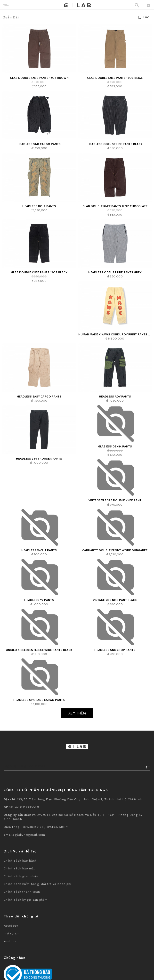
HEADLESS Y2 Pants (39, 600)
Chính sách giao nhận (21, 876)
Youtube (10, 941)
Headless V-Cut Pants (39, 550)
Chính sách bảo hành (20, 861)
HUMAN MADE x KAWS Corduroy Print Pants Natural (115, 334)
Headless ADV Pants (115, 396)
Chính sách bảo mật (19, 868)
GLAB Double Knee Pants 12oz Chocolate (115, 206)
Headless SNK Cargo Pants (39, 144)
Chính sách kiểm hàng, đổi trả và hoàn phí (37, 884)
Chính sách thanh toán (22, 892)
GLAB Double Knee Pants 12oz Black (39, 272)
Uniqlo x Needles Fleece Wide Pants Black (39, 650)
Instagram (12, 933)
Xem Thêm (77, 713)
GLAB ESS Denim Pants (115, 446)
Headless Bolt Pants (39, 206)
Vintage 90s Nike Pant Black (115, 600)
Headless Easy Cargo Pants (39, 396)
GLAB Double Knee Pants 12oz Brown (39, 78)
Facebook (11, 926)
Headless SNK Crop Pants (115, 650)
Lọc (143, 17)
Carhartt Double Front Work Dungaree (115, 550)
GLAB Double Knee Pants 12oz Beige (115, 78)
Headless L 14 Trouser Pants (39, 458)
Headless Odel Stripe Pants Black (115, 144)
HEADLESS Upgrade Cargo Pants (39, 700)
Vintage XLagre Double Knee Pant (115, 500)
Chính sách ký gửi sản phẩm (26, 900)
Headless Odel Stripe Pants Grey (115, 272)
